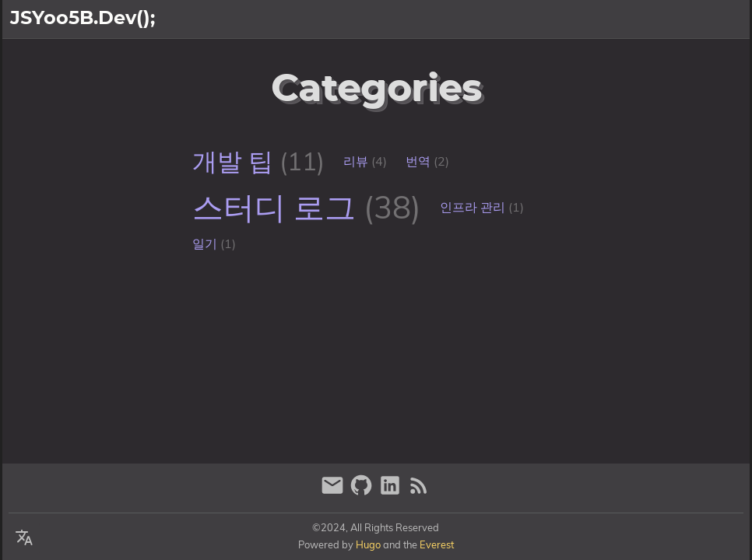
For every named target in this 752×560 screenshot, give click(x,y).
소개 (681, 19)
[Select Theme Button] (643, 19)
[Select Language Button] (24, 538)
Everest (437, 544)
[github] (363, 492)
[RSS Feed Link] (419, 492)
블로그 (725, 19)
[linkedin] (392, 492)
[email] (334, 492)
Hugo (368, 544)
